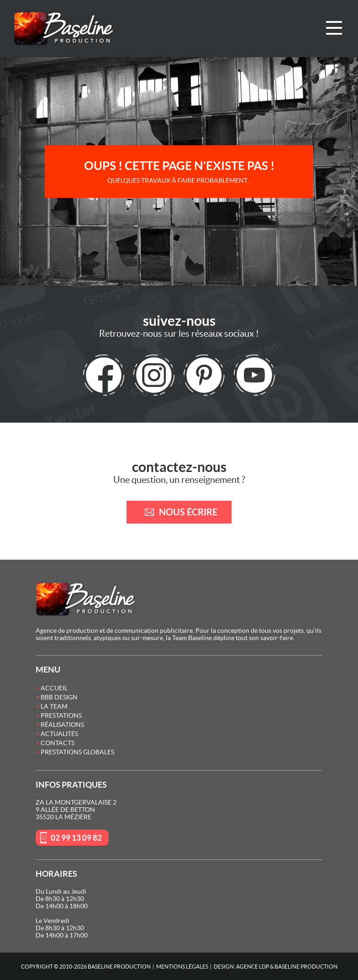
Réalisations (62, 725)
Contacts (58, 743)
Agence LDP (253, 967)
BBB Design (59, 697)
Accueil (54, 688)
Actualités (59, 734)
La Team (54, 706)
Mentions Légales (182, 967)
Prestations (61, 715)
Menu (334, 28)
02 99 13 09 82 (76, 838)
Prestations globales (77, 752)
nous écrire (188, 512)
